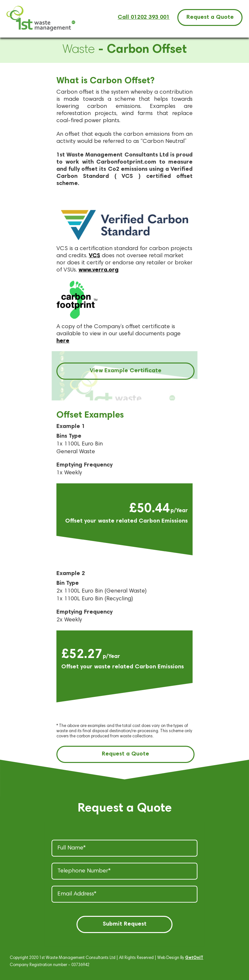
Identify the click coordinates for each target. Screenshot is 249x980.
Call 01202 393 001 (144, 17)
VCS (95, 256)
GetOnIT (194, 958)
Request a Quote (210, 17)
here (63, 341)
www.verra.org (99, 270)
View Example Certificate (126, 371)
